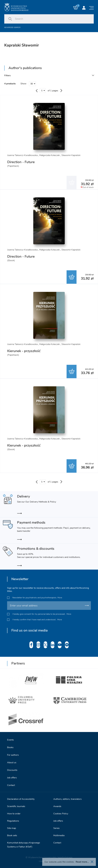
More (60, 598)
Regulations (13, 821)
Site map (12, 828)
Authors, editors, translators (67, 799)
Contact (11, 785)
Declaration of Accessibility (21, 799)
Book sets (12, 835)
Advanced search (12, 27)
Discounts (12, 770)
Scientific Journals (16, 806)
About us (12, 763)
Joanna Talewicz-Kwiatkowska (22, 155)
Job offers (12, 778)
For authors (13, 755)
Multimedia (59, 835)
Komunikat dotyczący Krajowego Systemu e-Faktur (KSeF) (24, 845)
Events (10, 740)
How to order (14, 814)
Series (56, 828)
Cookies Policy (61, 814)
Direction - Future (21, 162)
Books (10, 747)
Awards (57, 806)
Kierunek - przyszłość (24, 351)
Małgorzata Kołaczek (49, 155)
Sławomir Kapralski (71, 155)
